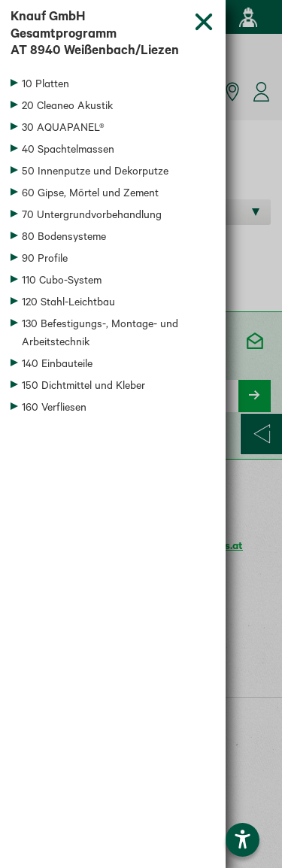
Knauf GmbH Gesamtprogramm (96, 36)
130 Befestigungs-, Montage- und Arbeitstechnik (100, 335)
